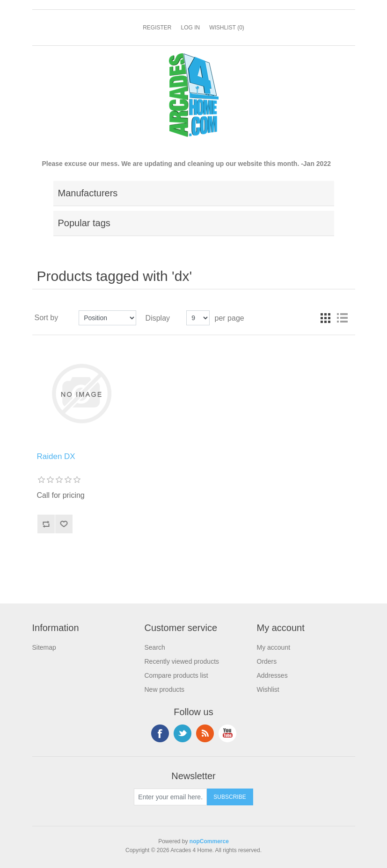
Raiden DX (56, 456)
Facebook (160, 733)
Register (157, 28)
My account (274, 647)
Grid (325, 318)
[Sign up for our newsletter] (170, 797)
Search (155, 647)
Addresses (272, 675)
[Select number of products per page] (198, 318)
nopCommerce (209, 841)
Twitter (183, 733)
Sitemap (44, 647)
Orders (267, 661)
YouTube (227, 733)
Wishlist (268, 689)
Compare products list (176, 675)
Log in (190, 28)
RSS (205, 733)
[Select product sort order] (107, 318)
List (342, 318)
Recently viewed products (182, 661)
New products (165, 689)
